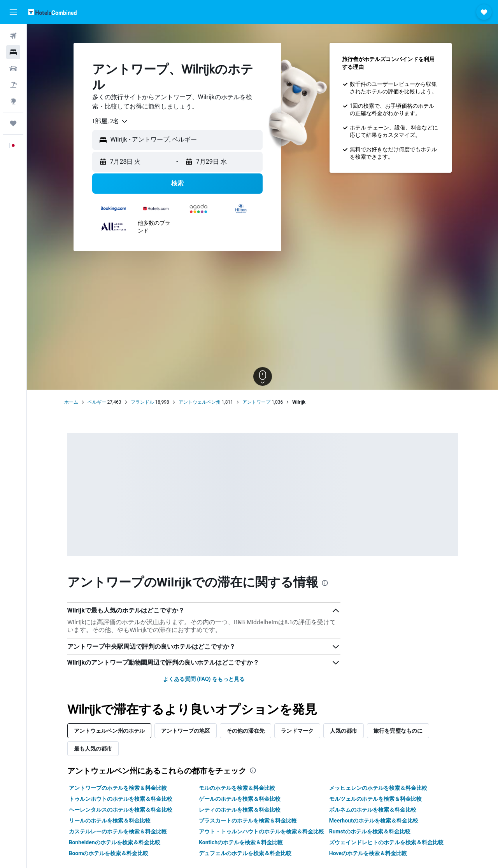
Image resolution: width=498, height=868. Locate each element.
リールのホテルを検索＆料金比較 (110, 821)
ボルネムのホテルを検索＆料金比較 (373, 810)
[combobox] (110, 121)
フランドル (142, 402)
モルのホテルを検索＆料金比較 (237, 788)
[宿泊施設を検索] (13, 52)
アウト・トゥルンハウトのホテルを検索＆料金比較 (261, 831)
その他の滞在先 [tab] (245, 731)
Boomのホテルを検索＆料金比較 (109, 853)
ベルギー (97, 402)
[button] (13, 12)
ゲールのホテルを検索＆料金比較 (240, 799)
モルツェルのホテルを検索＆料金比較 (375, 799)
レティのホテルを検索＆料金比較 (240, 810)
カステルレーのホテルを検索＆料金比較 (118, 831)
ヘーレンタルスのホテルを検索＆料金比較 (121, 810)
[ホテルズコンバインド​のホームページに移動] (52, 12)
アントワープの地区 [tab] (186, 731)
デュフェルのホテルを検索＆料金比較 (245, 853)
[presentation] (325, 583)
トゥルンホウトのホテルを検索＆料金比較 (121, 799)
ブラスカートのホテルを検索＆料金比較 (248, 821)
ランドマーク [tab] (297, 731)
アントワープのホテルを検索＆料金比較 (118, 788)
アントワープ (256, 402)
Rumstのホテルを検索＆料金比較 (370, 831)
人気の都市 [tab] (344, 731)
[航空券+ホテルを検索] (13, 85)
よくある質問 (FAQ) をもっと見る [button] (204, 679)
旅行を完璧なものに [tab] (398, 731)
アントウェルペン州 (200, 402)
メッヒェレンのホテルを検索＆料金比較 (378, 788)
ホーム (71, 402)
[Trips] (13, 123)
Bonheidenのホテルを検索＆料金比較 (115, 842)
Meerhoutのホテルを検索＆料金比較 (374, 821)
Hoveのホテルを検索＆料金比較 (368, 853)
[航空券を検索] (13, 36)
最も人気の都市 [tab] (93, 748)
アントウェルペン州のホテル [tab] (109, 731)
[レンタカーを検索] (13, 68)
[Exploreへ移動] (13, 101)
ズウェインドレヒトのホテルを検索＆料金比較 (386, 842)
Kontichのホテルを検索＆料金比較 (241, 842)
